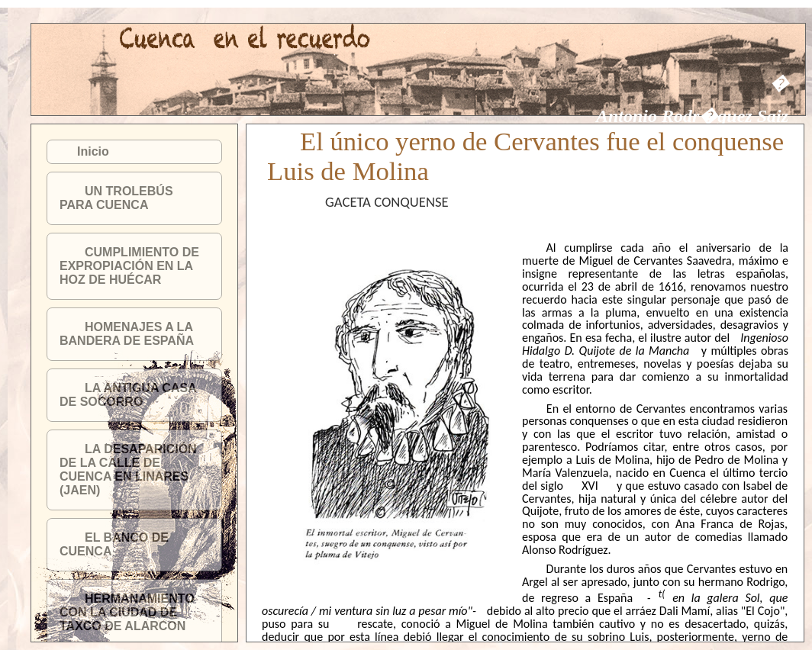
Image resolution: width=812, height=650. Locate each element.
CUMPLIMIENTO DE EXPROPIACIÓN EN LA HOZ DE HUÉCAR (129, 266)
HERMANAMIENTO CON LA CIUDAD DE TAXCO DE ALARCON (127, 612)
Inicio (93, 151)
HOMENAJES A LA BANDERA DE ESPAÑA (127, 334)
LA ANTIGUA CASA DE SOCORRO (128, 395)
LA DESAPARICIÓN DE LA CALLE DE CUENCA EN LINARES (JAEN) (128, 470)
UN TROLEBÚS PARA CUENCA (116, 198)
